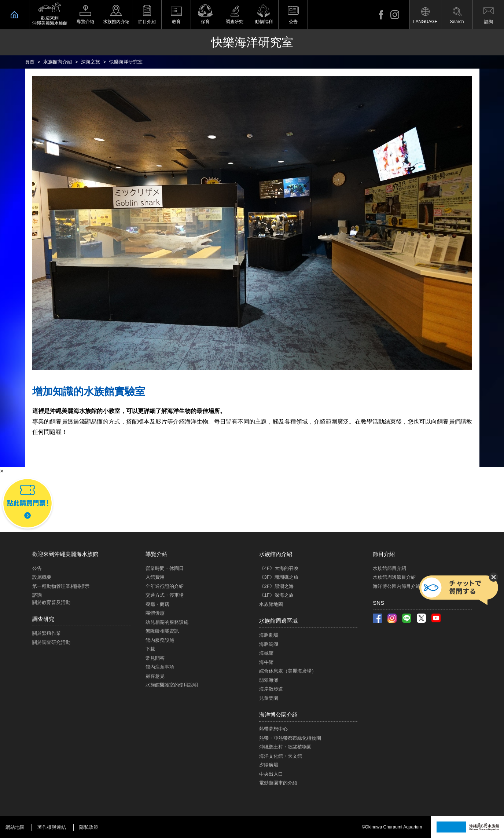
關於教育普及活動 (51, 602)
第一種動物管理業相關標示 (61, 586)
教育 (176, 22)
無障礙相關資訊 (162, 631)
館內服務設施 (160, 640)
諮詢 (489, 22)
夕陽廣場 (269, 765)
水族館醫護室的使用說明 (172, 685)
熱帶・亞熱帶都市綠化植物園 (290, 738)
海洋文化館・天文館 (281, 756)
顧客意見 (155, 676)
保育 (205, 22)
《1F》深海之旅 (276, 595)
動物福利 (264, 22)
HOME (14, 15)
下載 (150, 649)
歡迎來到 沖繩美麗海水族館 (50, 21)
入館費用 (155, 577)
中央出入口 (271, 774)
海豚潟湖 (269, 644)
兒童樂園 (269, 698)
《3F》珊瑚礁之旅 (279, 577)
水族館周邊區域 (278, 621)
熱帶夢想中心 (273, 729)
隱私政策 (89, 827)
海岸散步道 (271, 689)
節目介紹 (147, 22)
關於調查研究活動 (51, 642)
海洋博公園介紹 (278, 715)
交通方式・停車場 (165, 595)
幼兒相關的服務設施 (167, 622)
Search (457, 22)
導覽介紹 (85, 22)
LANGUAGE (425, 22)
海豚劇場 (269, 635)
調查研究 (235, 22)
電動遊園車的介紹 (278, 783)
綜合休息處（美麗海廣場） (288, 671)
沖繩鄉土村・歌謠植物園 (285, 747)
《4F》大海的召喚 (279, 568)
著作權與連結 (52, 827)
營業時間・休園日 (165, 568)
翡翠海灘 (269, 680)
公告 (293, 22)
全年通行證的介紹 (165, 586)
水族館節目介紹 (389, 568)
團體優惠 (155, 613)
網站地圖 (15, 827)
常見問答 (155, 658)
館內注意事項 (160, 667)
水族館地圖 (271, 604)
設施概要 (42, 577)
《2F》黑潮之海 (276, 586)
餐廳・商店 (157, 604)
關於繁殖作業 (47, 633)
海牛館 (266, 662)
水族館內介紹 (116, 22)
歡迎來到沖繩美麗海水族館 (65, 554)
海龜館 (266, 653)
